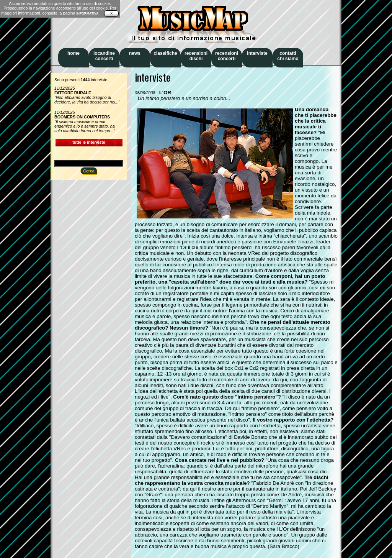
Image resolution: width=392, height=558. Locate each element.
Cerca (89, 171)
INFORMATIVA (87, 13)
